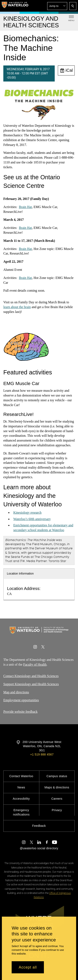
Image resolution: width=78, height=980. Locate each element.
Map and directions (16, 692)
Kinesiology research (27, 513)
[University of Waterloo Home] (15, 6)
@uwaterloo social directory (39, 848)
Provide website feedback (20, 712)
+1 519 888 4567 (42, 754)
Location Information (20, 573)
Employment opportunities (21, 700)
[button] (57, 6)
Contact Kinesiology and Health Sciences (31, 676)
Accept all (28, 967)
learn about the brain (17, 307)
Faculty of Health (35, 664)
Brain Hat (25, 207)
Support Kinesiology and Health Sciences (31, 684)
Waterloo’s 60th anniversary (32, 519)
